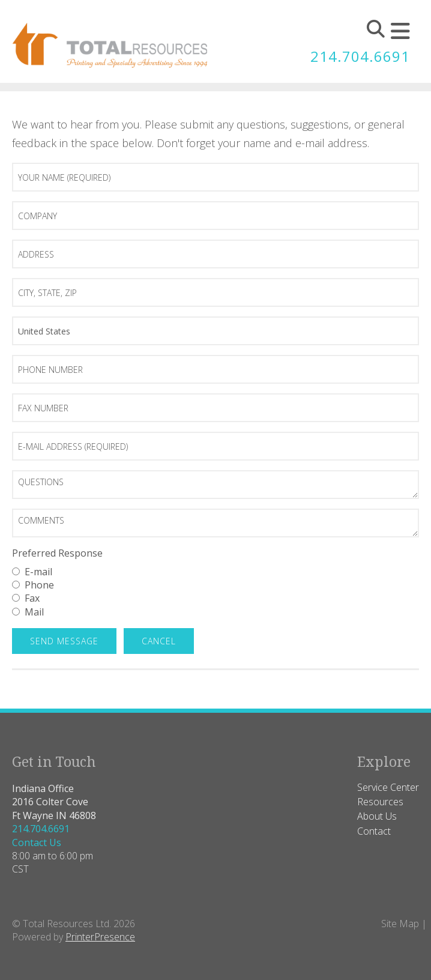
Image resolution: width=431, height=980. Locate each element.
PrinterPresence (100, 937)
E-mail (32, 572)
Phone (33, 585)
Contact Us (37, 842)
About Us (377, 816)
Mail (28, 612)
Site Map (400, 924)
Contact (374, 831)
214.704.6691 (360, 56)
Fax (26, 598)
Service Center (388, 787)
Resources (380, 802)
